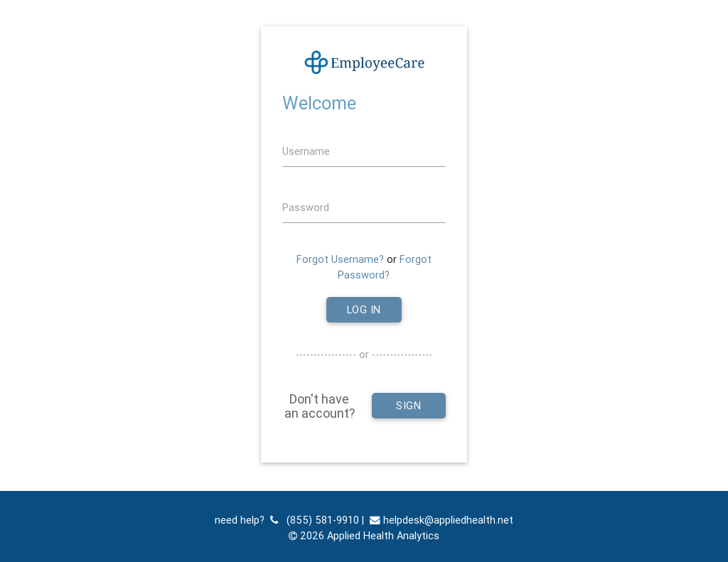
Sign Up (408, 409)
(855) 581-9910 (315, 520)
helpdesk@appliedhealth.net (441, 520)
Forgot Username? (340, 259)
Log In (364, 309)
